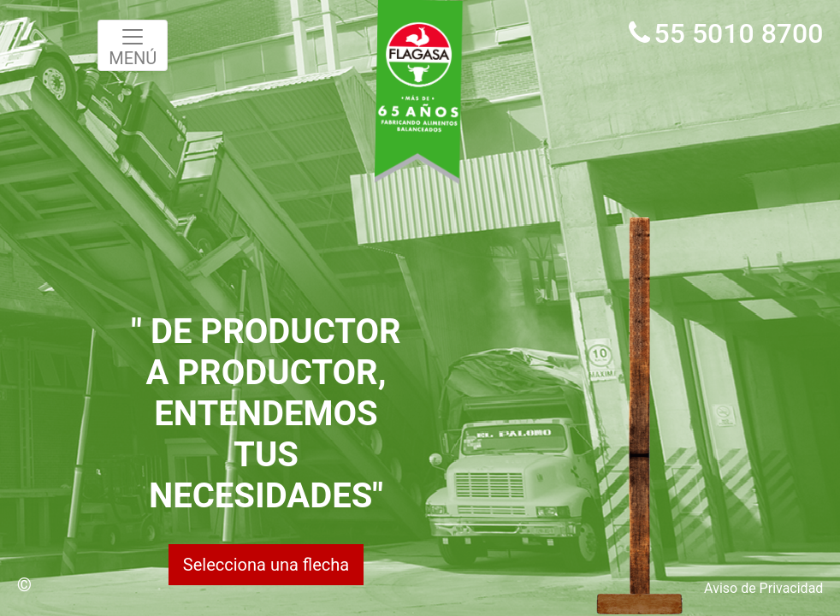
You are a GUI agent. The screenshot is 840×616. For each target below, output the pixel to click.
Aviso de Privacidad (763, 588)
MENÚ (133, 46)
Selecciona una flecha (266, 565)
